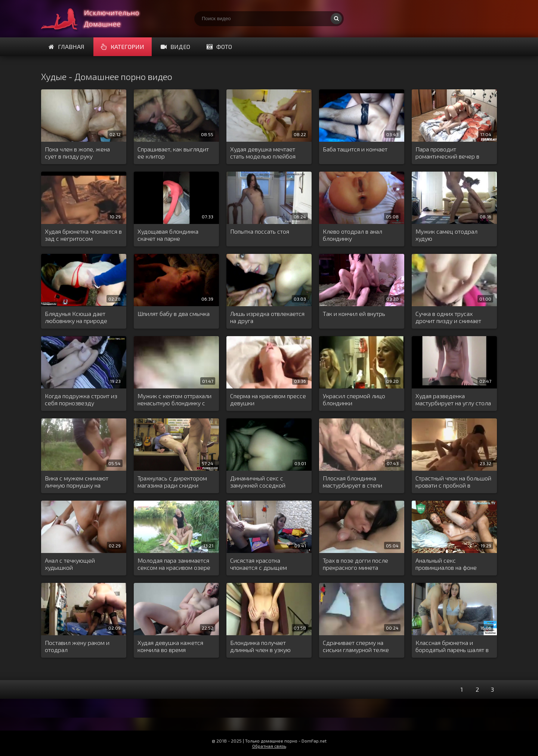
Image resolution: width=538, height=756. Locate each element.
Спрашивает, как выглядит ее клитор (173, 153)
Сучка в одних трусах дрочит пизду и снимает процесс (448, 317)
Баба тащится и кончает (355, 149)
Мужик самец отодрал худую (446, 235)
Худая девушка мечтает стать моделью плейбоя (263, 153)
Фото (219, 47)
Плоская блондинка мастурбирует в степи (353, 482)
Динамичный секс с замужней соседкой (258, 482)
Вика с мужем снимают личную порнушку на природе (77, 482)
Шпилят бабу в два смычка (174, 314)
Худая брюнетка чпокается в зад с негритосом (83, 235)
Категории (123, 47)
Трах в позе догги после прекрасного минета (355, 564)
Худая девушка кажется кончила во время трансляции (170, 646)
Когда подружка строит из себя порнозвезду (81, 399)
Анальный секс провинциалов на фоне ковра (446, 564)
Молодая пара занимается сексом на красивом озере (174, 564)
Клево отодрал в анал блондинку (353, 235)
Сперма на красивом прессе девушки (268, 399)
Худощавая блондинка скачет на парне (168, 235)
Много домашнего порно (97, 19)
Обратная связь (269, 746)
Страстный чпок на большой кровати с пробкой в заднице (453, 482)
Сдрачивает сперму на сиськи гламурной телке (356, 646)
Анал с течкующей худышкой (70, 564)
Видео (175, 47)
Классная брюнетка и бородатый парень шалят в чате (452, 646)
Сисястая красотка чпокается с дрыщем (259, 564)
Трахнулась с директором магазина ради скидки (172, 482)
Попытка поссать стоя (260, 231)
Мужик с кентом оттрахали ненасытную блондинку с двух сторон (174, 400)
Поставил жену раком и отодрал (77, 646)
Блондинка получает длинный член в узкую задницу (260, 646)
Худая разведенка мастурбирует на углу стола (453, 399)
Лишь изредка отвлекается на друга (267, 317)
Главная (67, 47)
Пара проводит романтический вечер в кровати (447, 153)
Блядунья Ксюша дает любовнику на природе (76, 317)
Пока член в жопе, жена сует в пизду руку (77, 153)
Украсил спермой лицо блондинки (354, 399)
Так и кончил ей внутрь (354, 314)
